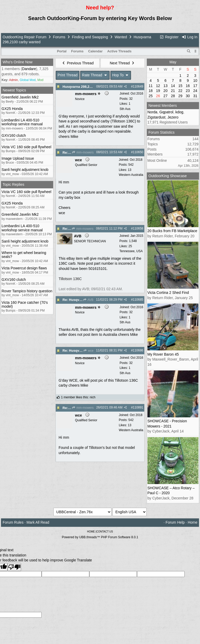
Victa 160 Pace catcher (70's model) (25, 304)
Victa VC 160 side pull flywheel (26, 147)
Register (169, 37)
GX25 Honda (12, 109)
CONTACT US (105, 532)
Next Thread (122, 63)
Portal (62, 51)
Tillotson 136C (70, 279)
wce (88, 351)
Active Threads (119, 51)
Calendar (95, 51)
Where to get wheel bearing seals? (24, 255)
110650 (138, 152)
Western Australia (131, 175)
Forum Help (175, 522)
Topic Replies (13, 184)
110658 (138, 228)
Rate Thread (95, 75)
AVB (88, 300)
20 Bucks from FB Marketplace (172, 231)
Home (193, 522)
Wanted (121, 37)
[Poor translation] (14, 567)
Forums (59, 37)
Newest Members (163, 106)
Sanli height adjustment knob (25, 170)
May (173, 62)
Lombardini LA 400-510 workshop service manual (22, 122)
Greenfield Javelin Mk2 (20, 97)
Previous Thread (78, 63)
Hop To (121, 75)
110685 (138, 300)
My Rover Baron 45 (163, 354)
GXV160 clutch (14, 135)
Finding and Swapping (90, 37)
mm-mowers (83, 152)
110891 (138, 407)
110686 (138, 350)
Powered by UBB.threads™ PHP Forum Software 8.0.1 (100, 537)
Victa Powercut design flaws (24, 268)
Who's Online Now (18, 62)
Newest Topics (14, 90)
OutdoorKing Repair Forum (24, 37)
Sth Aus (125, 109)
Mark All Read (38, 522)
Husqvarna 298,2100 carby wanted (90, 87)
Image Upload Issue (18, 158)
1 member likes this (74, 397)
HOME (91, 532)
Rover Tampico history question (27, 291)
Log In (190, 37)
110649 (138, 86)
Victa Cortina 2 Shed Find (168, 293)
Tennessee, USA (131, 251)
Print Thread (68, 75)
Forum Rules (13, 522)
